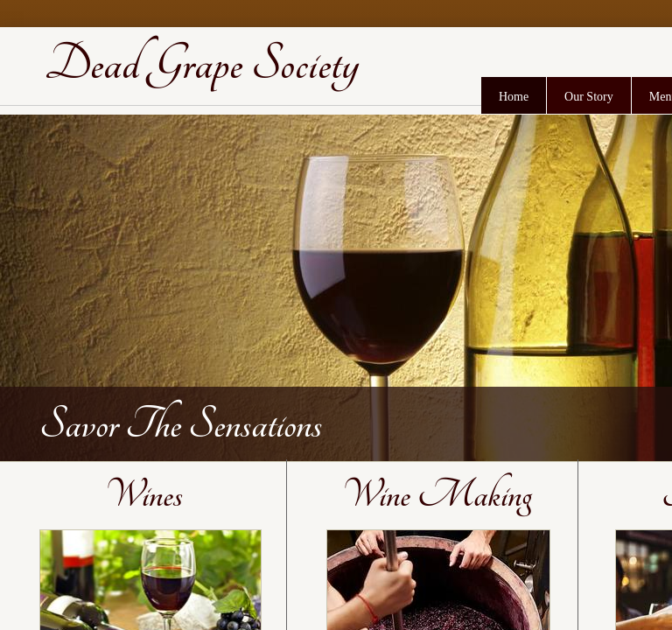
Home (514, 97)
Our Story (589, 97)
